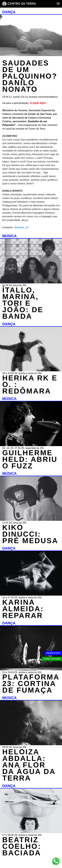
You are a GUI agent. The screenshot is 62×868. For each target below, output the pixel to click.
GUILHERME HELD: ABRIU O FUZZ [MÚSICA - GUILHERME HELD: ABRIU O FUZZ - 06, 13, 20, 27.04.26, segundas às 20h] (30, 459)
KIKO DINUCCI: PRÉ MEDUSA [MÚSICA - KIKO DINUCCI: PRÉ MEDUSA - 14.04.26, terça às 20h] (30, 534)
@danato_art (22, 227)
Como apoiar (52, 659)
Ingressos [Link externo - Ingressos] (53, 653)
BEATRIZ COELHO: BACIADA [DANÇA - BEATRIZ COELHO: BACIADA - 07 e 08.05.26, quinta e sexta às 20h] (22, 846)
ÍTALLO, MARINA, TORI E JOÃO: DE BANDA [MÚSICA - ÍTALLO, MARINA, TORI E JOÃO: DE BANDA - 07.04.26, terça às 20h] (23, 303)
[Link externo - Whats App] (56, 862)
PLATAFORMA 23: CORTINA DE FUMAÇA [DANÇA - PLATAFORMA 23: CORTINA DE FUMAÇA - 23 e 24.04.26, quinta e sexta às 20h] (31, 684)
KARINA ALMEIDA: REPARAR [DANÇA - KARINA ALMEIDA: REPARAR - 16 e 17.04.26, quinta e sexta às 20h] (23, 609)
